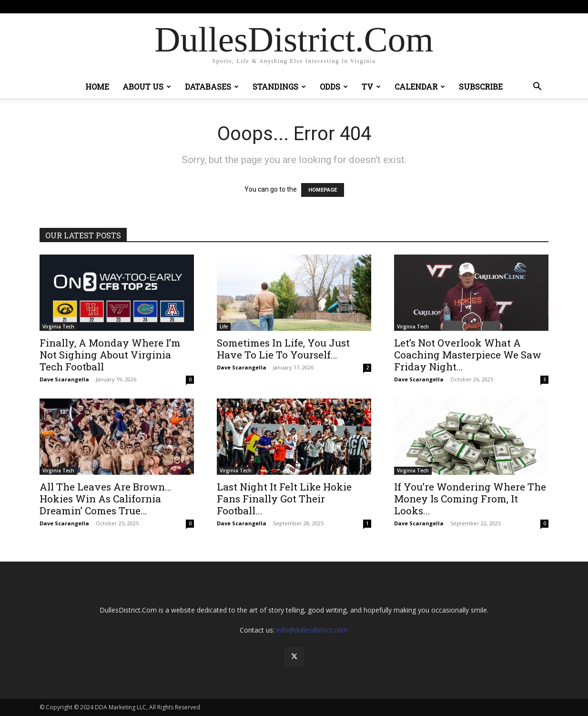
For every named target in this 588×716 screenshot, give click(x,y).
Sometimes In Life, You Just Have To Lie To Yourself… (283, 349)
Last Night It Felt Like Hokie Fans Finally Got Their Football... (284, 499)
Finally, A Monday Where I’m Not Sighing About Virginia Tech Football (110, 355)
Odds (334, 87)
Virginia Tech (58, 327)
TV (371, 87)
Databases (212, 87)
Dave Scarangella (64, 379)
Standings (279, 87)
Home (97, 87)
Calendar (420, 87)
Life (224, 327)
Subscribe (481, 87)
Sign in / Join (189, 6)
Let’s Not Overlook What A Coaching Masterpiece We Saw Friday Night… (468, 355)
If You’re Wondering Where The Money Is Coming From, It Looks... (470, 499)
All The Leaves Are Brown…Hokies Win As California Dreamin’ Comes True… (105, 499)
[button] (537, 87)
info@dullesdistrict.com (312, 630)
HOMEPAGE (323, 190)
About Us (147, 87)
